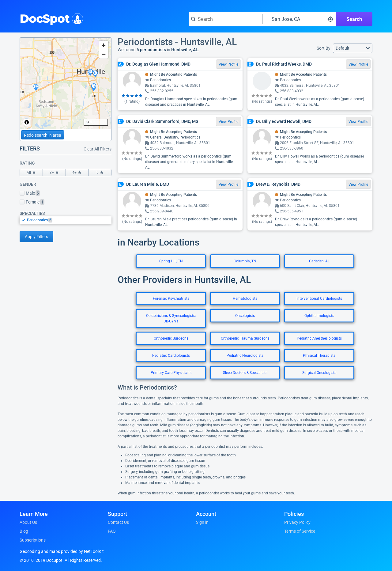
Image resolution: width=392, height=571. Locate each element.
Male (30, 193)
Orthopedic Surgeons (171, 338)
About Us (28, 522)
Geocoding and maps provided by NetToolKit (62, 551)
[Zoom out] (104, 54)
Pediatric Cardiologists (171, 356)
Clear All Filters (98, 149)
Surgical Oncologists (319, 373)
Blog (24, 531)
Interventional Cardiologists (319, 299)
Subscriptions (33, 540)
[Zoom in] (104, 45)
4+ (77, 173)
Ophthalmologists (319, 316)
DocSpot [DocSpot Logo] (50, 18)
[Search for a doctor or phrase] (225, 19)
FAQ (112, 531)
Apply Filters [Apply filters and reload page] (36, 237)
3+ (54, 173)
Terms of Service (300, 531)
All (31, 173)
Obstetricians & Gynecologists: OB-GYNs (171, 318)
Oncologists (245, 316)
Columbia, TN (245, 261)
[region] (66, 83)
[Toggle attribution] (27, 122)
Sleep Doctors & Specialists (245, 373)
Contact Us (118, 522)
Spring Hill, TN (171, 261)
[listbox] (66, 220)
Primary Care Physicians (171, 373)
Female (32, 202)
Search (354, 19)
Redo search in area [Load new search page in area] (43, 135)
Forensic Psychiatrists (171, 299)
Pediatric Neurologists (245, 356)
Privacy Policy (297, 522)
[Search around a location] (299, 19)
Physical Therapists (319, 356)
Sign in (202, 522)
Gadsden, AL (319, 261)
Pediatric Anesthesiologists (319, 338)
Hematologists (245, 299)
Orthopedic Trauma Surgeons (245, 338)
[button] (353, 48)
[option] (69, 220)
